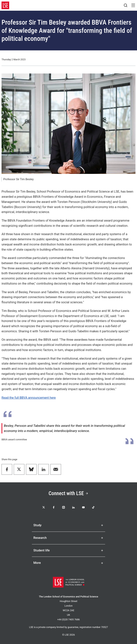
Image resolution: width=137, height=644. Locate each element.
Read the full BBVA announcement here (29, 398)
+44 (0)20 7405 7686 (68, 619)
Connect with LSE (69, 493)
